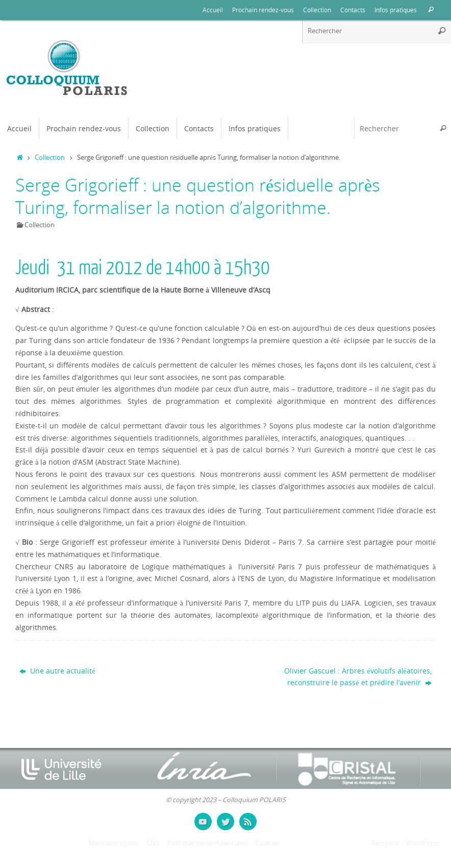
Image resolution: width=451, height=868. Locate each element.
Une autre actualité (57, 671)
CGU (153, 843)
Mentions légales (114, 843)
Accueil (213, 10)
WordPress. (423, 843)
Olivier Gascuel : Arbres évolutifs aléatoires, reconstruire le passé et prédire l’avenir (358, 677)
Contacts (353, 10)
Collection (317, 10)
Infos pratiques (396, 10)
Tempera (385, 843)
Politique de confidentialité (208, 843)
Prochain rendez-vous (263, 10)
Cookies (268, 843)
